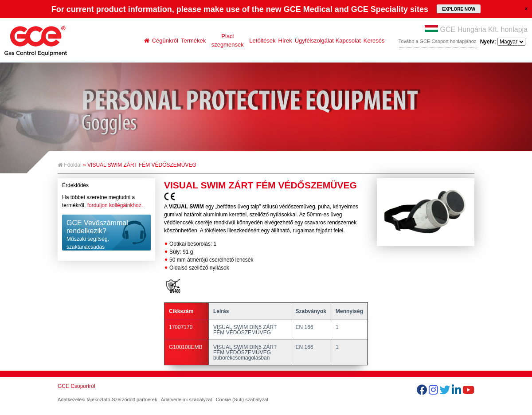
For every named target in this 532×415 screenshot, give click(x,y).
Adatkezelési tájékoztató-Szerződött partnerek (107, 399)
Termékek (193, 41)
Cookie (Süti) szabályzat (242, 399)
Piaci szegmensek (228, 40)
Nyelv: (503, 42)
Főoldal (70, 165)
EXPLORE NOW (459, 9)
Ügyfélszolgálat (314, 41)
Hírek (285, 41)
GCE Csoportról (76, 386)
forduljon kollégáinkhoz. (115, 205)
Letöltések (262, 41)
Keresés (374, 41)
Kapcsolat (348, 41)
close (526, 8)
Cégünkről (165, 41)
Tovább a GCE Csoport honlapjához (438, 41)
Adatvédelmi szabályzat (187, 399)
